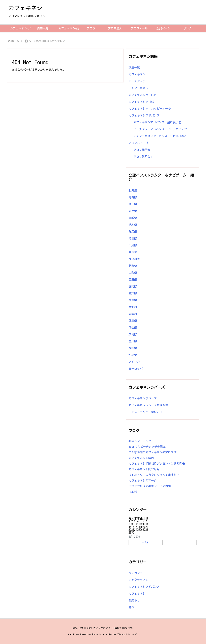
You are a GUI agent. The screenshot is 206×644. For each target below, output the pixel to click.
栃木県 (133, 225)
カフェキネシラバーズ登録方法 (148, 405)
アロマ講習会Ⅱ (143, 157)
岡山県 (133, 328)
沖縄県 (133, 355)
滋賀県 (133, 300)
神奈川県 (134, 259)
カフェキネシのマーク (143, 481)
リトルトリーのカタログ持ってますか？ (154, 475)
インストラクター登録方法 (145, 412)
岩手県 (133, 211)
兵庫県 (133, 321)
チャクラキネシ (138, 88)
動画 (131, 607)
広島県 (133, 334)
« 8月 (146, 542)
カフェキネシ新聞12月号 (144, 469)
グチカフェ (136, 573)
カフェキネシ (137, 74)
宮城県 (133, 218)
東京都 (133, 252)
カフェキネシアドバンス (144, 115)
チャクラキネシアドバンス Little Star (160, 136)
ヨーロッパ (136, 369)
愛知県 (133, 293)
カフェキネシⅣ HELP (142, 95)
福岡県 (133, 348)
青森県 (133, 197)
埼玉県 (133, 238)
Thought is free (127, 634)
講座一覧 (134, 68)
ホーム (15, 41)
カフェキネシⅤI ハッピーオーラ (150, 109)
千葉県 (133, 245)
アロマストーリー (140, 143)
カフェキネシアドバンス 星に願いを (157, 122)
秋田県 (133, 204)
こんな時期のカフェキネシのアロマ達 (152, 452)
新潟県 (133, 266)
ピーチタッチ (137, 81)
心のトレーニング (140, 441)
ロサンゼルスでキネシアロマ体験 (150, 486)
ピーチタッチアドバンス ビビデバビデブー (162, 129)
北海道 (133, 190)
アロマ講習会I (143, 150)
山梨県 (133, 273)
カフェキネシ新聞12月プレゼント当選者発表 (157, 464)
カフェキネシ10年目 (141, 458)
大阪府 (133, 314)
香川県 (133, 341)
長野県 (133, 280)
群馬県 (133, 232)
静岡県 (133, 286)
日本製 (133, 492)
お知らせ (134, 600)
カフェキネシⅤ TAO (141, 102)
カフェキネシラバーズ (143, 398)
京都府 (133, 307)
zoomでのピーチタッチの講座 (148, 447)
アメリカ (134, 362)
